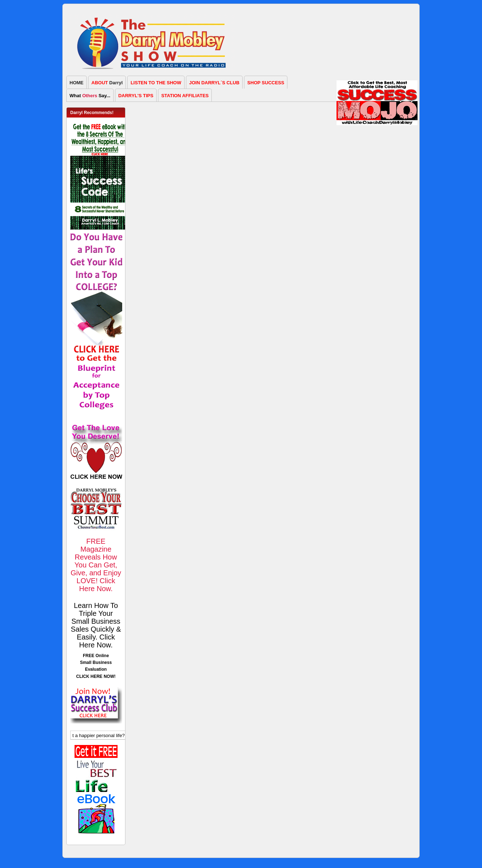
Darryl (107, 83)
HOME (77, 83)
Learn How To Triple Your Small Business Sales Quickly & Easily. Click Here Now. (96, 625)
